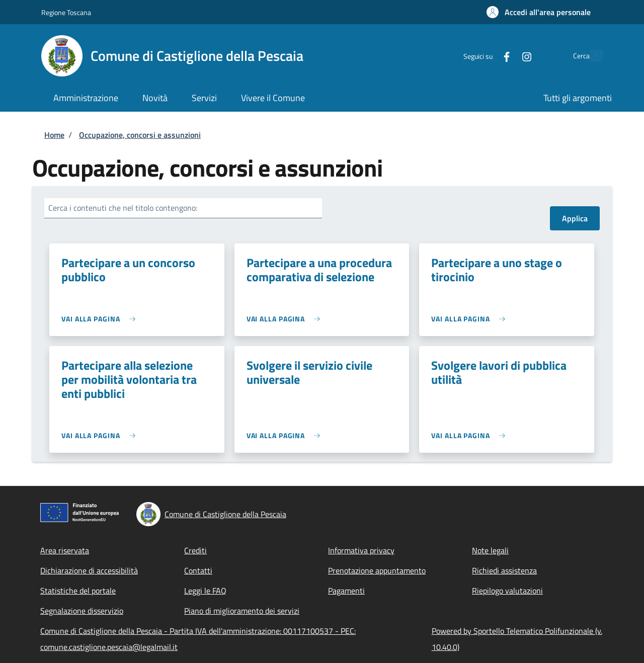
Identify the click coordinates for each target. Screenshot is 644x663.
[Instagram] (504, 56)
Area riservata (65, 550)
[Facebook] (484, 56)
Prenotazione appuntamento (377, 570)
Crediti (195, 550)
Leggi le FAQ (205, 591)
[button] (539, 12)
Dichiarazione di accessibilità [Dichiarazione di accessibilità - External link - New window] (89, 570)
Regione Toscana (66, 12)
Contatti (198, 570)
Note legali (490, 550)
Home (54, 135)
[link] (101, 319)
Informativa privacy (361, 550)
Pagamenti (346, 591)
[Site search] (591, 56)
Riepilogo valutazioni (507, 591)
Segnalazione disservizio (82, 611)
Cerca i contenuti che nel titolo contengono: (123, 208)
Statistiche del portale (78, 591)
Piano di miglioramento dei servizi (242, 611)
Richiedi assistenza (504, 570)
